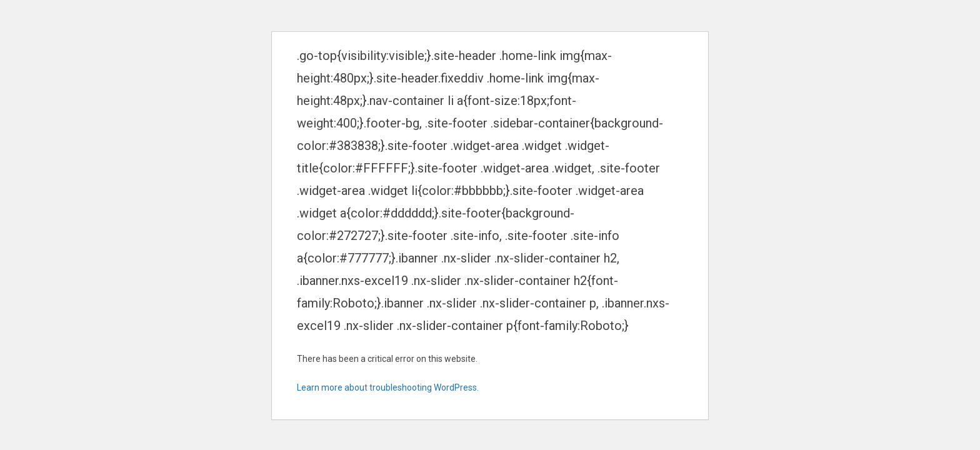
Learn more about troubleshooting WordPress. (388, 387)
